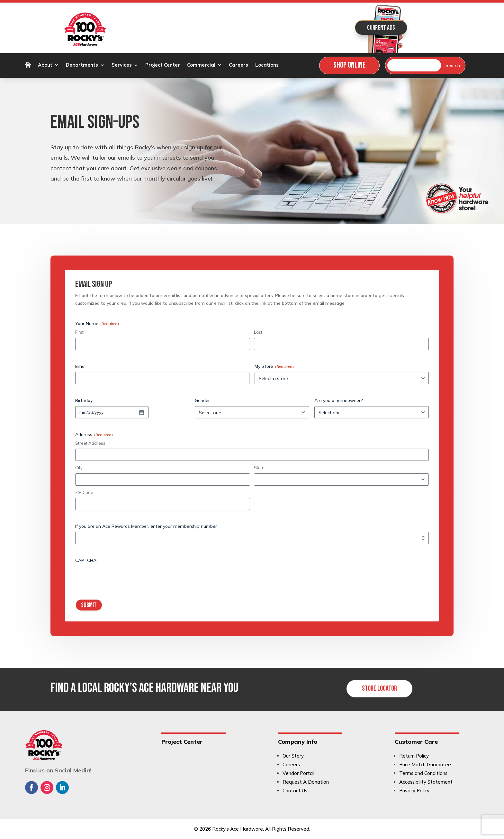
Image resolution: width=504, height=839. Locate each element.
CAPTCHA (86, 560)
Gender (202, 400)
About (45, 65)
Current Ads (381, 28)
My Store (274, 366)
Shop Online (349, 65)
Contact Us (295, 791)
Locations (267, 65)
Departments (82, 65)
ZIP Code (84, 492)
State (259, 468)
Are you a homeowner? (339, 400)
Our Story (293, 756)
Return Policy (414, 756)
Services (122, 65)
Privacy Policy (414, 791)
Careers (239, 65)
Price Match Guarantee (425, 764)
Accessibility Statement (426, 782)
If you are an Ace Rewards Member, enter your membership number (146, 526)
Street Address (90, 443)
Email (81, 366)
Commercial (201, 65)
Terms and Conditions (423, 773)
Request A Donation (306, 782)
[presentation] (124, 579)
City (79, 468)
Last (258, 332)
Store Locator (379, 689)
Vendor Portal (298, 773)
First (79, 332)
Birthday (84, 400)
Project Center (163, 65)
